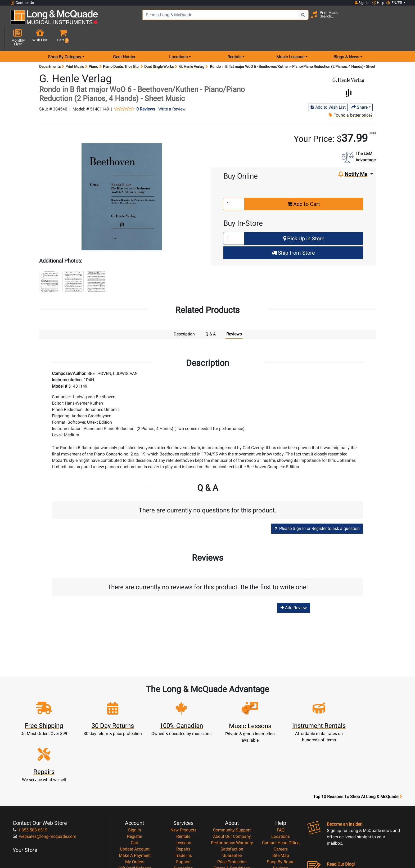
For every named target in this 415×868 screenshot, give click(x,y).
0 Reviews (146, 90)
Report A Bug (281, 816)
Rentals (183, 778)
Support (183, 803)
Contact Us (22, 3)
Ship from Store (293, 234)
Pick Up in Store (304, 220)
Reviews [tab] (234, 315)
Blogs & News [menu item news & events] (346, 38)
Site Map (281, 797)
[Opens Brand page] (348, 68)
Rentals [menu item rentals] (234, 38)
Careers (281, 790)
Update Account (135, 790)
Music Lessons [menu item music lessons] (290, 38)
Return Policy (232, 822)
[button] (400, 19)
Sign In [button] (362, 3)
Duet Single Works (159, 48)
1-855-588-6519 (30, 771)
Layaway (183, 816)
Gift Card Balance (135, 810)
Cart (135, 784)
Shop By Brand (281, 803)
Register (135, 778)
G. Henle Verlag (192, 48)
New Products (183, 771)
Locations (281, 778)
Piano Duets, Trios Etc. (121, 48)
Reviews (281, 810)
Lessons (183, 784)
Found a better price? (350, 96)
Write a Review (172, 90)
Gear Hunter (124, 38)
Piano (93, 48)
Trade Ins (183, 797)
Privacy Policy (232, 816)
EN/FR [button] (394, 3)
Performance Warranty (232, 784)
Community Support (232, 771)
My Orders (135, 803)
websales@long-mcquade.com (44, 778)
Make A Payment (135, 797)
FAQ (281, 771)
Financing (183, 810)
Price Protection (232, 803)
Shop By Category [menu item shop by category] (65, 38)
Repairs (183, 790)
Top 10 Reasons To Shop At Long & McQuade (358, 738)
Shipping (183, 822)
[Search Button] (301, 19)
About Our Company (232, 778)
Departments (50, 48)
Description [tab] (184, 315)
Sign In (135, 771)
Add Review (294, 589)
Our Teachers (232, 829)
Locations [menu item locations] (178, 38)
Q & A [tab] (211, 315)
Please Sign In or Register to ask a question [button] (317, 509)
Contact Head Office (281, 784)
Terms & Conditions (232, 810)
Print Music (75, 48)
